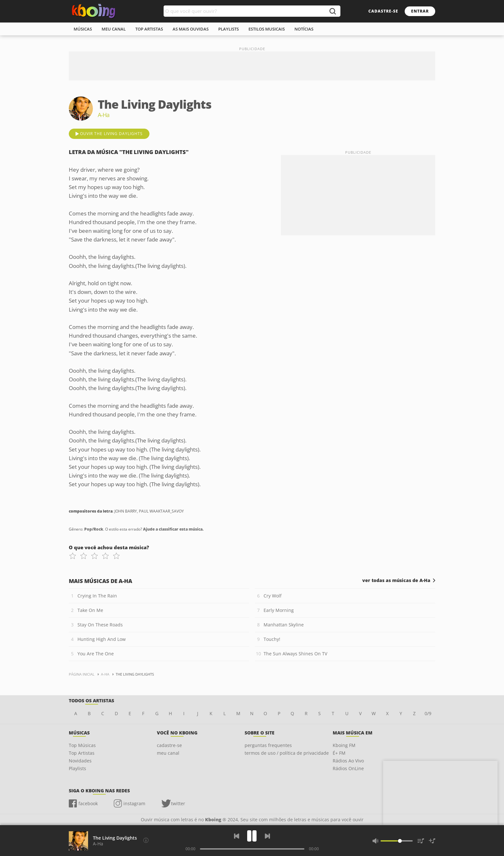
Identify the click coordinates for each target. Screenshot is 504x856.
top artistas (149, 29)
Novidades (80, 761)
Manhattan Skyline (284, 625)
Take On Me (90, 610)
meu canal (114, 29)
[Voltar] (237, 836)
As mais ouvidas (191, 29)
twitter (178, 803)
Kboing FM (344, 745)
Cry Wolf (273, 596)
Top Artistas (82, 753)
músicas (83, 29)
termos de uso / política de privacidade (287, 753)
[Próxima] (267, 836)
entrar (420, 11)
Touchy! (272, 639)
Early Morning (279, 610)
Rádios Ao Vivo (348, 761)
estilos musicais (267, 29)
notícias (304, 29)
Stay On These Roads (100, 625)
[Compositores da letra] (146, 840)
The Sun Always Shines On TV (295, 654)
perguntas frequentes (268, 745)
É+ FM (339, 753)
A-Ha (98, 844)
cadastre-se (383, 11)
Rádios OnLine (348, 768)
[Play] (252, 836)
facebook (88, 803)
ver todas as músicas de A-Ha (396, 580)
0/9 (428, 713)
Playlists (77, 768)
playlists (229, 29)
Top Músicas (82, 745)
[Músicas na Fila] (421, 841)
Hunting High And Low (102, 639)
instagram (134, 803)
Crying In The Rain (97, 596)
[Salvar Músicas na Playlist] (432, 841)
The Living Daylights (115, 838)
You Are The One (96, 654)
